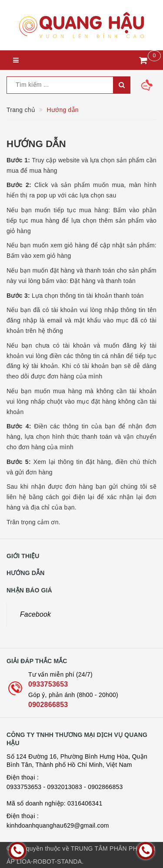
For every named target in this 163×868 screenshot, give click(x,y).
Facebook (35, 614)
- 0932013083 (63, 787)
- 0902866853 (103, 787)
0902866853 (48, 705)
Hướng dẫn (36, 144)
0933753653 (48, 684)
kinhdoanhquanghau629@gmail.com (58, 825)
